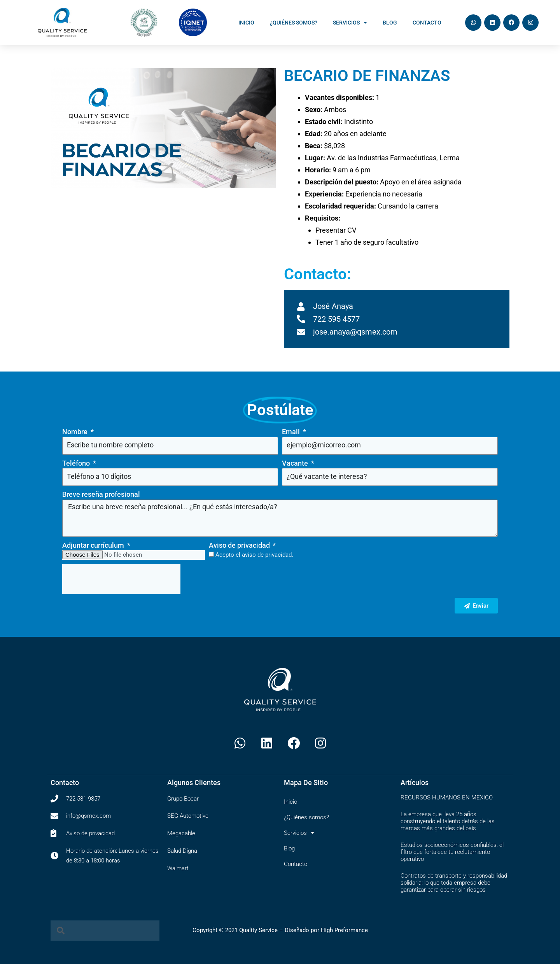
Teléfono (77, 463)
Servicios (350, 23)
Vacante (296, 463)
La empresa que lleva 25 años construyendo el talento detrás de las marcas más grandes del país (448, 821)
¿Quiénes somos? (294, 23)
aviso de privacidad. (268, 555)
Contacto (427, 23)
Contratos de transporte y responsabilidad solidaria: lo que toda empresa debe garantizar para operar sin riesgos (454, 883)
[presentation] (121, 579)
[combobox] (105, 931)
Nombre (76, 432)
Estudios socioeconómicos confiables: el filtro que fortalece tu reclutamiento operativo (452, 852)
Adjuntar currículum (94, 545)
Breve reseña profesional (101, 494)
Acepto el (254, 555)
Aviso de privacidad (240, 545)
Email (292, 432)
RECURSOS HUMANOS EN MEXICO (447, 797)
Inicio (246, 23)
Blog (390, 23)
